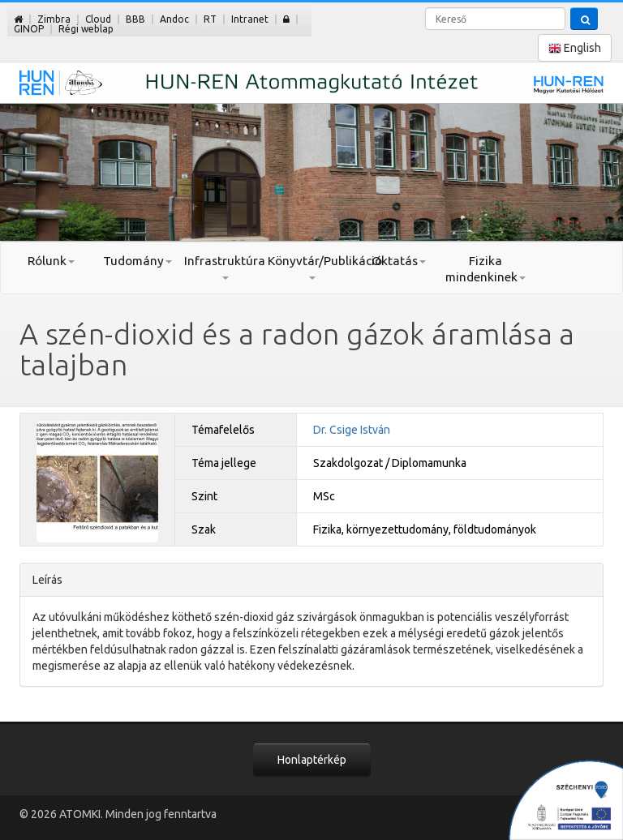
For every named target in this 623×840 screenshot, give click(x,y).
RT (210, 19)
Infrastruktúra (225, 267)
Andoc (174, 19)
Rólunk (51, 261)
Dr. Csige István (352, 430)
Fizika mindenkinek (486, 269)
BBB (135, 19)
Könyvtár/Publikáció (311, 267)
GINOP (29, 29)
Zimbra (54, 19)
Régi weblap (86, 29)
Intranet (250, 19)
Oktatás (399, 261)
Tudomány (137, 261)
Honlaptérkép (312, 760)
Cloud (98, 19)
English (575, 48)
